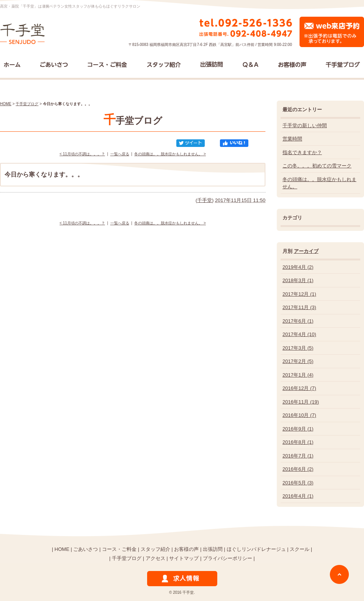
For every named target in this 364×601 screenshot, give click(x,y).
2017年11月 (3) (299, 307)
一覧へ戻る (120, 154)
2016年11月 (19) (301, 402)
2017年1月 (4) (298, 375)
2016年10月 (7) (299, 415)
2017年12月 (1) (299, 294)
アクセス (155, 558)
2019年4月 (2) (298, 267)
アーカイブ (306, 251)
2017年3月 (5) (298, 348)
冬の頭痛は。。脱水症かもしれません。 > (170, 154)
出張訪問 (213, 549)
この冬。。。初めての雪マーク (317, 166)
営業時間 (292, 139)
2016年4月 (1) (298, 496)
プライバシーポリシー (227, 558)
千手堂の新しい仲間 (305, 125)
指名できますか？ (302, 152)
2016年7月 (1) (298, 456)
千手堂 (205, 200)
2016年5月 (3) (298, 483)
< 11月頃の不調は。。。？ (82, 154)
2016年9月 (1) (298, 429)
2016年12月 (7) (299, 388)
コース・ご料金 (119, 549)
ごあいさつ (86, 549)
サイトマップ (184, 558)
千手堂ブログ (27, 104)
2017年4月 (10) (299, 334)
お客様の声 (186, 549)
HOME (6, 104)
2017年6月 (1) (298, 321)
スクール (300, 549)
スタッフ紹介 (155, 549)
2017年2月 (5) (298, 361)
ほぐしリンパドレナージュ (256, 549)
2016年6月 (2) (298, 469)
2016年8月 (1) (298, 442)
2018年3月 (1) (298, 280)
